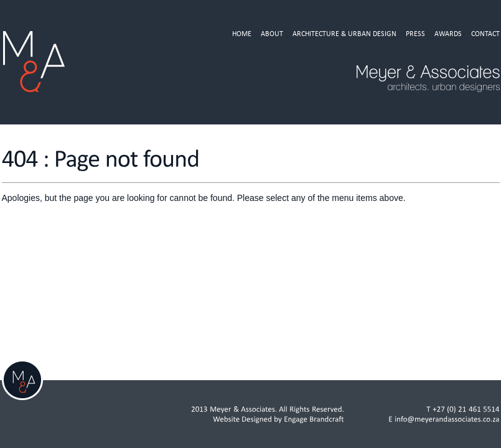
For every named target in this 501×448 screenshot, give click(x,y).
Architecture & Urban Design (344, 34)
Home (242, 34)
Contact (485, 34)
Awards (448, 34)
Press (415, 34)
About (272, 34)
